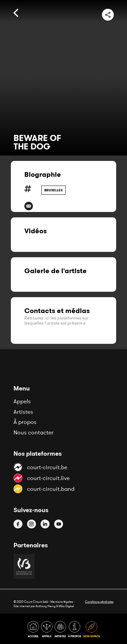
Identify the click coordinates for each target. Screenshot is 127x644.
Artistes (23, 412)
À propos (25, 422)
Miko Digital (66, 606)
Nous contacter (34, 432)
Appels (22, 401)
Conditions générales (99, 602)
